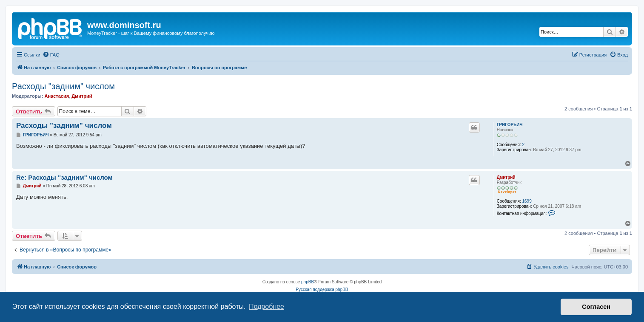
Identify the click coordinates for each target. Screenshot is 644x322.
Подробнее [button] (266, 306)
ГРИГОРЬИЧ (510, 125)
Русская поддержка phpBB (322, 290)
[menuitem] (51, 55)
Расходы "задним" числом (63, 86)
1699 (527, 201)
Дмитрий (82, 96)
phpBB (308, 282)
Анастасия (57, 96)
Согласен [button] (596, 307)
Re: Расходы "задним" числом (64, 177)
